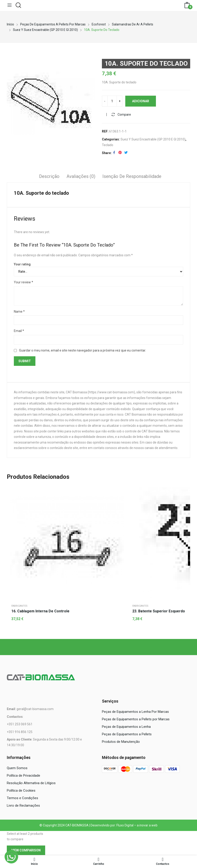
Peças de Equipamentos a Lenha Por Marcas (135, 712)
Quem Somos (17, 768)
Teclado (108, 145)
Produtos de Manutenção (121, 742)
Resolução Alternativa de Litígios (31, 783)
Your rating (22, 265)
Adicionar (141, 102)
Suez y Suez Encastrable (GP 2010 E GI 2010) (153, 140)
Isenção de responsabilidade (132, 177)
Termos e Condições (22, 798)
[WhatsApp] (11, 857)
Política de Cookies (21, 791)
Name (19, 312)
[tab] (49, 177)
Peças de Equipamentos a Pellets (127, 735)
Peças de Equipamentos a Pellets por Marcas (136, 720)
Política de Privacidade (23, 776)
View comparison (26, 851)
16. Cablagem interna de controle (40, 612)
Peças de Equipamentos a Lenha (126, 727)
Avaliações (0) (81, 177)
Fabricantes (19, 606)
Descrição (49, 177)
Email (19, 332)
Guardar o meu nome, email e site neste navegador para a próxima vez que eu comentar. (82, 351)
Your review (23, 283)
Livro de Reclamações (23, 806)
